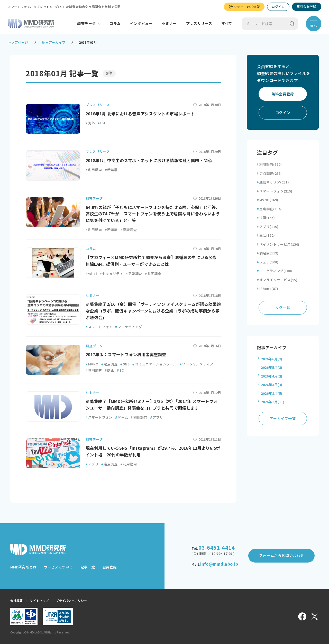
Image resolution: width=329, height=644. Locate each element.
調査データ (86, 23)
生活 (266, 235)
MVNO (92, 364)
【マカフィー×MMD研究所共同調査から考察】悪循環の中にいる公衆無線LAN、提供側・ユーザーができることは (151, 261)
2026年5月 (272, 367)
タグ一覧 (283, 308)
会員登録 (109, 567)
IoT (102, 123)
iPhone (268, 288)
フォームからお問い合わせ (282, 555)
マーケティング (129, 327)
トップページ (18, 42)
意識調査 (129, 230)
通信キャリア (273, 182)
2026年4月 (272, 376)
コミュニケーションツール (155, 364)
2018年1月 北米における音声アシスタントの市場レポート (140, 114)
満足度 (268, 253)
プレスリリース (199, 23)
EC (121, 370)
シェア (268, 262)
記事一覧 (88, 567)
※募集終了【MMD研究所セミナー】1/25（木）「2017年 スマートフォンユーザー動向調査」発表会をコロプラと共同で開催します (152, 404)
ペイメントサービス (278, 244)
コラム (115, 23)
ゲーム (122, 417)
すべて (227, 23)
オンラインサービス (277, 280)
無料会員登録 (307, 6)
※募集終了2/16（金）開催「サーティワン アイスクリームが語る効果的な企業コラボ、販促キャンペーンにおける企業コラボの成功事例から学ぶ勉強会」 (153, 311)
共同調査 (153, 274)
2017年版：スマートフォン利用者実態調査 (126, 354)
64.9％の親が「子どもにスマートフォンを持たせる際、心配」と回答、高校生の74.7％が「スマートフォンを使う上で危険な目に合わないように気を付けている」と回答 (153, 214)
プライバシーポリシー (71, 600)
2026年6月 (272, 359)
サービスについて (58, 567)
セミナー (169, 23)
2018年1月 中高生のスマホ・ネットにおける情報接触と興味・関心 (149, 160)
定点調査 (109, 364)
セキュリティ (111, 274)
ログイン (278, 7)
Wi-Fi (91, 274)
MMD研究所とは (23, 567)
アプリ (157, 417)
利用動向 (94, 170)
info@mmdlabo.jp (219, 564)
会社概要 (16, 600)
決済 (266, 218)
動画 (110, 370)
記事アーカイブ (54, 42)
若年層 (111, 170)
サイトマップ (39, 600)
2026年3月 (272, 385)
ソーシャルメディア (197, 364)
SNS (125, 364)
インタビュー (141, 23)
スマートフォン (99, 327)
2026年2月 (272, 393)
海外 (90, 123)
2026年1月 (273, 402)
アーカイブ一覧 (283, 418)
